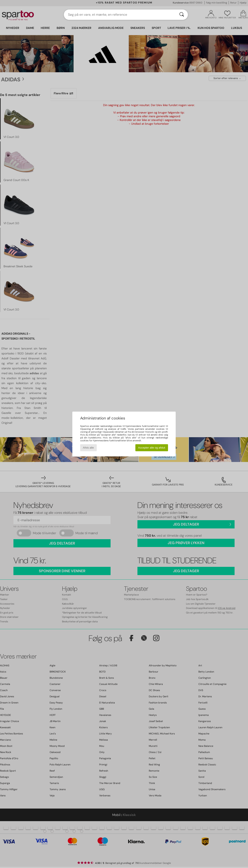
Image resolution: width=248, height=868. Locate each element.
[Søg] (182, 15)
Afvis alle (88, 448)
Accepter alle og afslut (152, 448)
